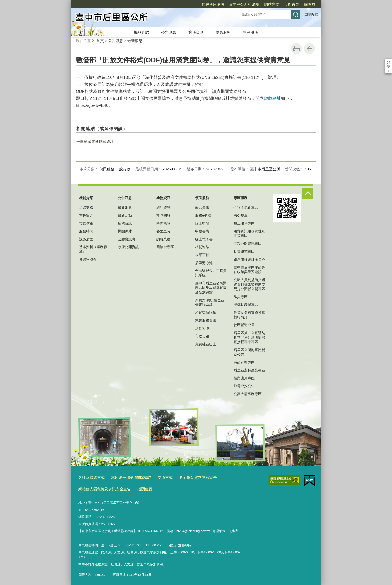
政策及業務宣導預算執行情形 (249, 315)
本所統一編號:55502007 (125, 477)
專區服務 (250, 32)
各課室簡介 (88, 259)
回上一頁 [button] (309, 49)
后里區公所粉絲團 (215, 4)
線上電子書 (204, 239)
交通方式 (156, 477)
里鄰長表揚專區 (246, 305)
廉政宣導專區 (244, 362)
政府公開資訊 (128, 247)
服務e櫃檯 (203, 215)
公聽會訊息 (127, 239)
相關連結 (202, 247)
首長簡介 (86, 215)
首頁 (100, 41)
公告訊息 (169, 32)
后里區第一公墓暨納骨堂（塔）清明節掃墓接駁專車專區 (249, 337)
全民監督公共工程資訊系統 (211, 273)
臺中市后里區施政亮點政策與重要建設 (249, 270)
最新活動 (125, 215)
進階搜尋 (311, 15)
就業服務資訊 (206, 320)
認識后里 (86, 239)
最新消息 (135, 41)
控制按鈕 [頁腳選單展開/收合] (308, 194)
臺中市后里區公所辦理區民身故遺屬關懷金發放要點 (211, 288)
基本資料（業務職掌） (93, 249)
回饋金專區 (165, 247)
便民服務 (223, 32)
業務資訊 (196, 32)
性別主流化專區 (246, 208)
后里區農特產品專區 (249, 370)
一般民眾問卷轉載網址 (95, 142)
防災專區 (241, 297)
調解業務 (163, 239)
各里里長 (163, 231)
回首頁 (281, 4)
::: (69, 2)
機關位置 (137, 488)
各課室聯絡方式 (90, 477)
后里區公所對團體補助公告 (249, 352)
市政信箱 (86, 223)
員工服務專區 (244, 223)
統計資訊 (163, 208)
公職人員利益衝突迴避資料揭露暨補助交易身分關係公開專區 (249, 284)
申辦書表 (202, 231)
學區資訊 (202, 208)
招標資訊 (125, 223)
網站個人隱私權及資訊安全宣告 (101, 488)
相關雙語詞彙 (206, 313)
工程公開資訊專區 (248, 244)
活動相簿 (202, 328)
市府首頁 (263, 4)
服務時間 (86, 231)
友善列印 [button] (296, 49)
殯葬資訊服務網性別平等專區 (249, 233)
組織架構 (86, 208)
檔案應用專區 (244, 378)
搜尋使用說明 (184, 4)
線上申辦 (202, 223)
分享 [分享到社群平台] (389, 62)
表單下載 (202, 255)
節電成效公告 (244, 386)
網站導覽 (243, 4)
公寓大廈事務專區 (248, 394)
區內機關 (163, 223)
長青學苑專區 (244, 252)
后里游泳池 (204, 263)
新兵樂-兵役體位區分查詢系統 (210, 302)
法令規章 (241, 215)
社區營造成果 (244, 325)
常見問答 (163, 215)
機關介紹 (141, 32)
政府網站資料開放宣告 (185, 477)
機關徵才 (125, 231)
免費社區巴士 (206, 344)
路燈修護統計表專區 (249, 259)
